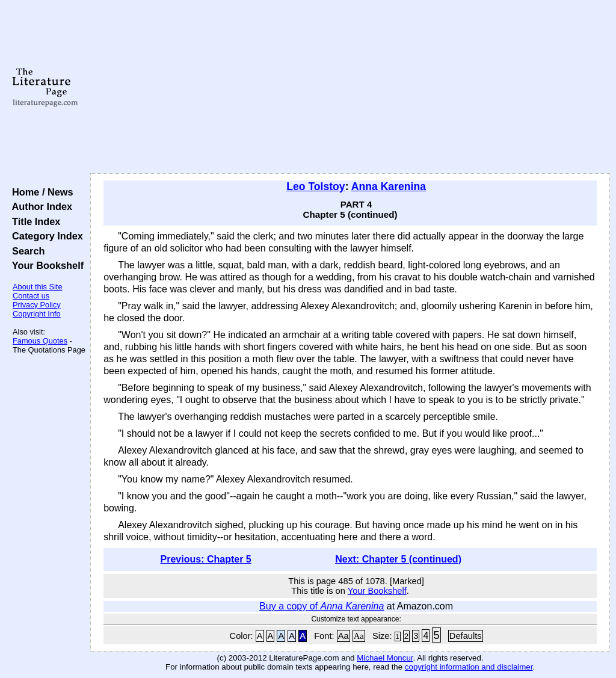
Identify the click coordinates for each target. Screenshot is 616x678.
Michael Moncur (385, 658)
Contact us (31, 296)
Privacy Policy (37, 305)
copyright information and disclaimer (469, 667)
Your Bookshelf (45, 265)
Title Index (33, 221)
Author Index (39, 206)
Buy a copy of (322, 606)
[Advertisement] (350, 87)
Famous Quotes (40, 341)
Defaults (466, 636)
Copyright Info (37, 314)
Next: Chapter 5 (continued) (398, 559)
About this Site (38, 287)
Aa (343, 636)
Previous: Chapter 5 (206, 559)
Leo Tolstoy (316, 186)
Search (26, 251)
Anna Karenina (389, 186)
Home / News (40, 192)
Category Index (45, 236)
